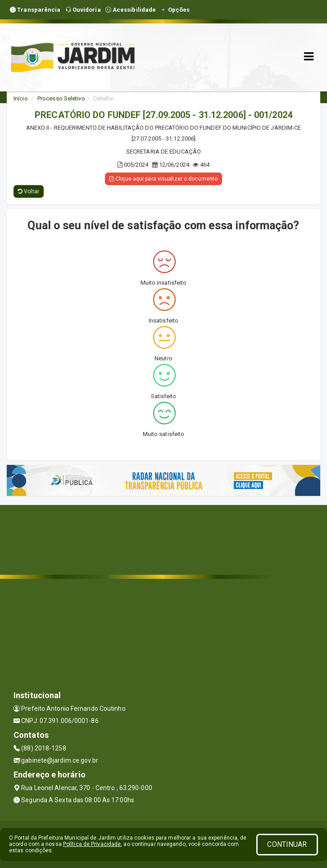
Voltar (29, 191)
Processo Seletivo (61, 98)
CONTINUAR (287, 844)
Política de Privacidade (92, 844)
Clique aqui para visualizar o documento (163, 179)
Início (21, 98)
